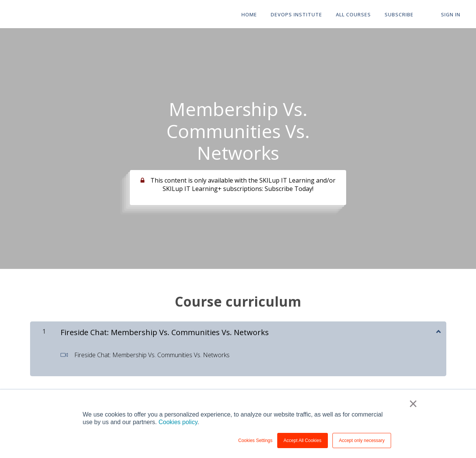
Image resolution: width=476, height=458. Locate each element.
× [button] (413, 404)
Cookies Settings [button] (256, 441)
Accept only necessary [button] (362, 441)
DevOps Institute (296, 14)
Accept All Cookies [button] (303, 441)
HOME (249, 14)
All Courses (353, 14)
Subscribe (399, 14)
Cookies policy (178, 422)
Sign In (451, 14)
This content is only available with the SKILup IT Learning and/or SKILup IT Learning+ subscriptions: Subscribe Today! (243, 184)
